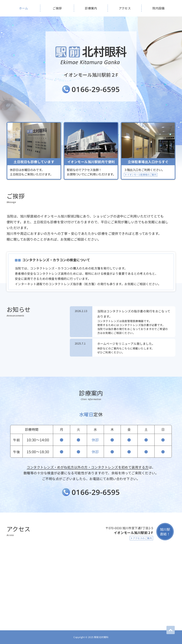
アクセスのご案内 (142, 538)
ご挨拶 (57, 8)
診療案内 (91, 8)
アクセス (125, 8)
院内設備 (159, 8)
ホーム (23, 8)
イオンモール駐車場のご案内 (142, 175)
